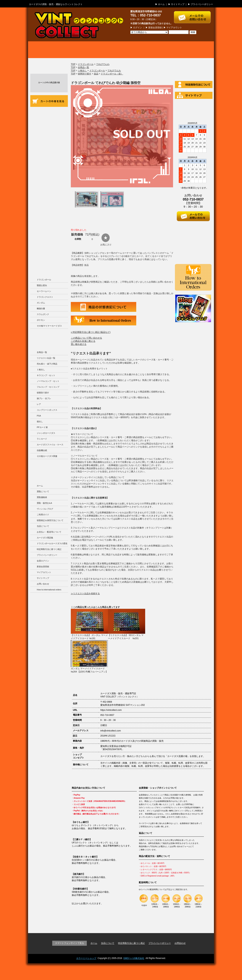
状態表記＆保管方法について (50, 520)
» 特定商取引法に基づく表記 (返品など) (91, 332)
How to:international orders (49, 590)
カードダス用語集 (49, 188)
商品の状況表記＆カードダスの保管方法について (49, 128)
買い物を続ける (79, 344)
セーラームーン (44, 291)
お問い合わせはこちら (194, 15)
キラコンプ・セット (46, 375)
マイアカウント (174, 28)
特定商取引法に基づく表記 (49, 549)
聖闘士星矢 (42, 285)
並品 (96, 74)
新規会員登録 (155, 28)
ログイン (138, 28)
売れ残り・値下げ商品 (47, 364)
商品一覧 (121, 50)
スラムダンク (43, 314)
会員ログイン (43, 561)
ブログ (195, 50)
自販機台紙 (42, 450)
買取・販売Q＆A (44, 503)
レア (39, 404)
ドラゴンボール (44, 280)
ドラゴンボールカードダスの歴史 (49, 237)
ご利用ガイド (49, 113)
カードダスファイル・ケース (50, 445)
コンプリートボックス (47, 410)
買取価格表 (84, 50)
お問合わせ (180, 943)
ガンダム (41, 303)
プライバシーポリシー (202, 4)
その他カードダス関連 (47, 456)
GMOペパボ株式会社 (134, 958)
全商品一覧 (42, 352)
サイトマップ (178, 4)
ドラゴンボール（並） (112, 74)
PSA (39, 416)
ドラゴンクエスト (45, 297)
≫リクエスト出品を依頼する (85, 594)
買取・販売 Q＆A (158, 50)
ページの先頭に (200, 922)
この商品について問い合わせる (86, 338)
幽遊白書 (41, 308)
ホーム (161, 4)
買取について (47, 50)
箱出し (40, 421)
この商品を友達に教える (83, 341)
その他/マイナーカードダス (49, 326)
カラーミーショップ (86, 958)
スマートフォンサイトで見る (70, 943)
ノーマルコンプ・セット (48, 381)
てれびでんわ (103, 64)
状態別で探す (43, 393)
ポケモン (41, 320)
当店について (49, 144)
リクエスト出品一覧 (46, 358)
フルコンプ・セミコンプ (48, 387)
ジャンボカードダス (46, 433)
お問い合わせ (43, 584)
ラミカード (42, 439)
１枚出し (41, 370)
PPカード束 (42, 427)
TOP (73, 64)
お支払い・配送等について (49, 157)
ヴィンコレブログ (45, 509)
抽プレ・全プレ (44, 398)
